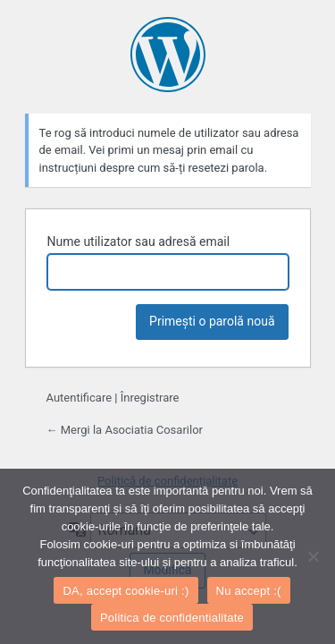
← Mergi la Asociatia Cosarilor (125, 430)
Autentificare (80, 398)
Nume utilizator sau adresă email (139, 241)
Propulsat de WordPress (168, 55)
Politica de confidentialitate (172, 618)
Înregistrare (150, 398)
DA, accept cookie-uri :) (126, 591)
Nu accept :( (249, 591)
